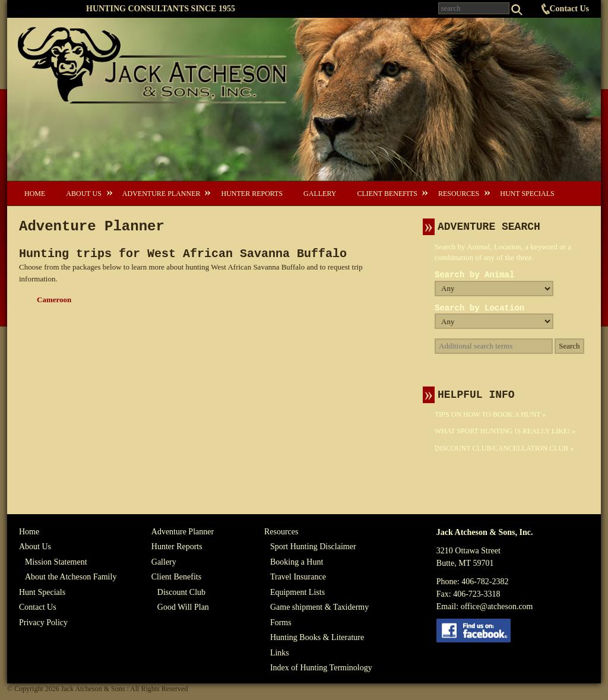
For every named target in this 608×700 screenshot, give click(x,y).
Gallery (320, 194)
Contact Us (570, 9)
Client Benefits (387, 194)
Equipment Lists (297, 592)
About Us (83, 194)
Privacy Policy (43, 623)
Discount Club (181, 592)
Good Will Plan (183, 607)
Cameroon (54, 300)
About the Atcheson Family (71, 577)
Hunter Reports (252, 194)
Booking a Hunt (297, 562)
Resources (459, 194)
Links (280, 653)
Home (35, 194)
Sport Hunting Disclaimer (313, 547)
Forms (281, 623)
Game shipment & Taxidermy (319, 607)
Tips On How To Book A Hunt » (490, 414)
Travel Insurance (298, 577)
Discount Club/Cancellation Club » (504, 448)
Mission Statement (56, 562)
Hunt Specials (527, 194)
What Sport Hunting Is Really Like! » (505, 431)
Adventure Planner (161, 194)
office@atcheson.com (497, 606)
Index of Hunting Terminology (321, 668)
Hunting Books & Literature (317, 637)
